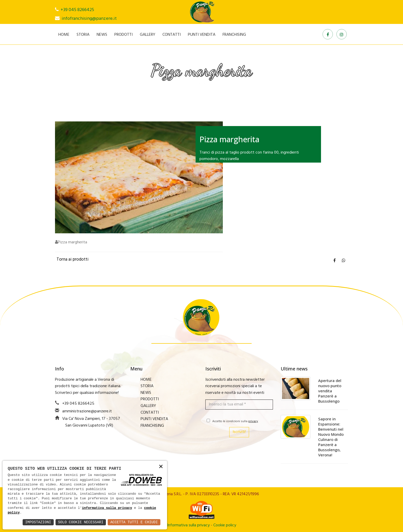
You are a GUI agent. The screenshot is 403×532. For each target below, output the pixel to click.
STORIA (83, 35)
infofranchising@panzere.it (89, 19)
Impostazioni (38, 522)
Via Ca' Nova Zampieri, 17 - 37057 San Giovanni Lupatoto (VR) (91, 422)
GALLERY (148, 35)
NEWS (102, 35)
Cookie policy (225, 525)
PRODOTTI (123, 35)
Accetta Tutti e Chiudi (134, 522)
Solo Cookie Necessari (81, 522)
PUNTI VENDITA (202, 35)
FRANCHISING (234, 35)
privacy (253, 421)
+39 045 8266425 (77, 10)
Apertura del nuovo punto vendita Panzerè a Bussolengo (330, 391)
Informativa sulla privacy (188, 525)
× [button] (161, 467)
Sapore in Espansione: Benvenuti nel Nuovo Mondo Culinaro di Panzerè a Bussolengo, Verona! (331, 437)
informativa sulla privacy (107, 508)
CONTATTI (172, 35)
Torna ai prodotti (72, 259)
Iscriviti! (239, 432)
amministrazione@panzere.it (87, 411)
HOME (64, 35)
